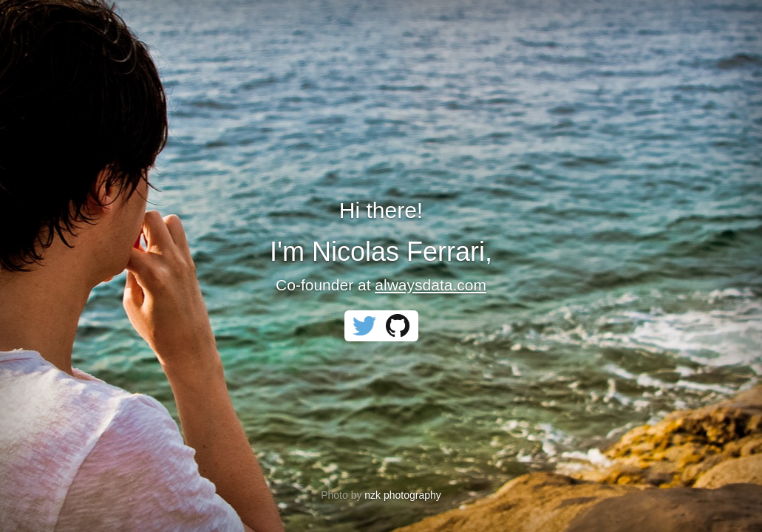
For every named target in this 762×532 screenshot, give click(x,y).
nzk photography (403, 495)
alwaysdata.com (431, 285)
